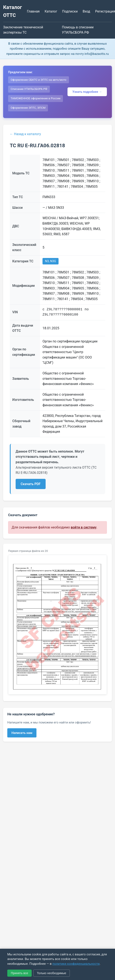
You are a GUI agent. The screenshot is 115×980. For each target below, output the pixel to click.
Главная (33, 11)
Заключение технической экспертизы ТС (23, 30)
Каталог (51, 11)
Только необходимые (52, 973)
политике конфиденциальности (76, 964)
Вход (86, 11)
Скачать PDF (31, 484)
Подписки (70, 11)
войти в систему (84, 527)
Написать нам (22, 733)
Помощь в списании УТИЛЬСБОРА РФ (78, 30)
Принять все (19, 973)
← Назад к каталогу (25, 134)
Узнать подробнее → (87, 92)
